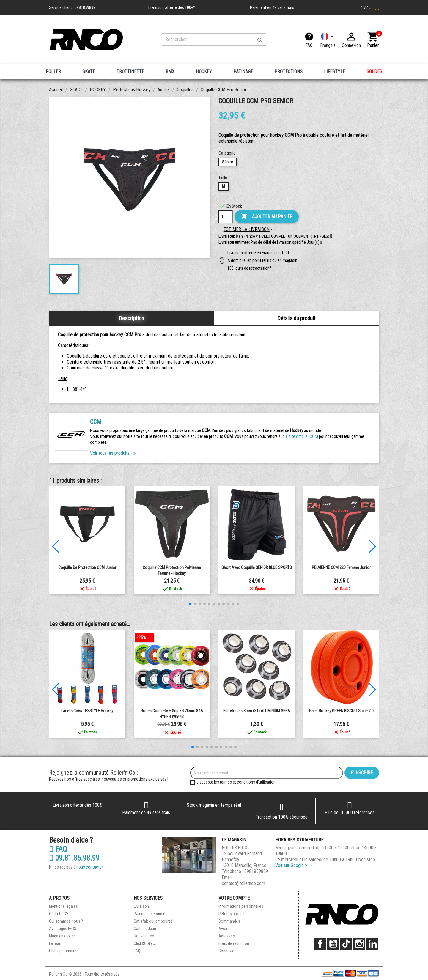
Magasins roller (62, 936)
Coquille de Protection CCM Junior (87, 567)
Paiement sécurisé (150, 914)
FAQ (309, 45)
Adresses (227, 936)
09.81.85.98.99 (74, 858)
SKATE (89, 71)
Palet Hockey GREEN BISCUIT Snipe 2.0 (341, 711)
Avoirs (224, 929)
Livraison (141, 906)
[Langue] (328, 40)
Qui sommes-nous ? (66, 921)
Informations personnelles (241, 906)
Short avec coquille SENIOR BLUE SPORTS (257, 567)
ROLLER (53, 71)
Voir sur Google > (291, 865)
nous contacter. (90, 867)
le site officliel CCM (301, 436)
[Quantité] (226, 217)
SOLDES (374, 71)
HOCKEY (204, 71)
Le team (56, 943)
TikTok (346, 944)
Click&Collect (145, 943)
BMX (170, 71)
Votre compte (234, 898)
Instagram (359, 944)
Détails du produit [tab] (297, 318)
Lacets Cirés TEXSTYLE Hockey (87, 711)
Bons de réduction (234, 943)
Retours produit (232, 914)
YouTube (333, 944)
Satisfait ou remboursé (153, 921)
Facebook (320, 944)
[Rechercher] (214, 40)
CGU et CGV (59, 914)
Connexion (228, 951)
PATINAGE (243, 71)
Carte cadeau (145, 929)
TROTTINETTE (130, 71)
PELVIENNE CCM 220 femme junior (341, 567)
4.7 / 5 (370, 7)
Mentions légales (63, 906)
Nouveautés (144, 936)
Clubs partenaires (64, 951)
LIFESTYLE (335, 71)
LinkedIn (372, 944)
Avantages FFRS (63, 929)
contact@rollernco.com (243, 883)
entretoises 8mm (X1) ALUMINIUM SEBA (257, 711)
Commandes (229, 921)
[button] (321, 243)
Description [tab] (132, 318)
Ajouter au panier (267, 217)
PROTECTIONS (288, 71)
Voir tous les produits (114, 453)
